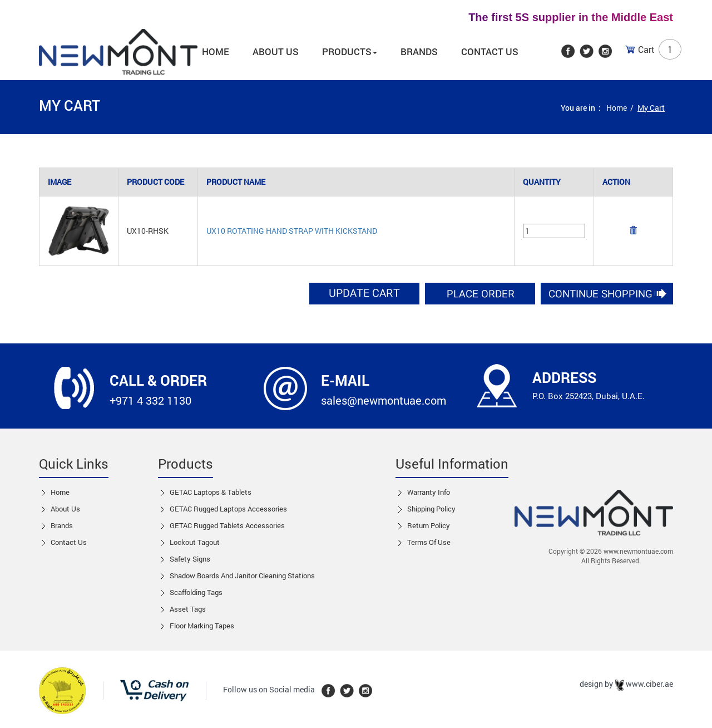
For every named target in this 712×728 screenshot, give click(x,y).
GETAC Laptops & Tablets (211, 492)
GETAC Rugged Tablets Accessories (227, 525)
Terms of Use (429, 542)
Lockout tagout (195, 542)
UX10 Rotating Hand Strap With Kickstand (292, 231)
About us (276, 51)
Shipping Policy (431, 509)
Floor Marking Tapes (202, 626)
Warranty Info (429, 492)
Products (350, 51)
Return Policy (429, 525)
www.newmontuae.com (638, 551)
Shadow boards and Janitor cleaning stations (242, 575)
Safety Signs (190, 559)
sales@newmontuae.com (384, 400)
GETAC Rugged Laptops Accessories (228, 509)
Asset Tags (188, 609)
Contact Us (490, 51)
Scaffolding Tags (196, 592)
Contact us (69, 542)
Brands (419, 51)
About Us (65, 509)
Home (216, 51)
